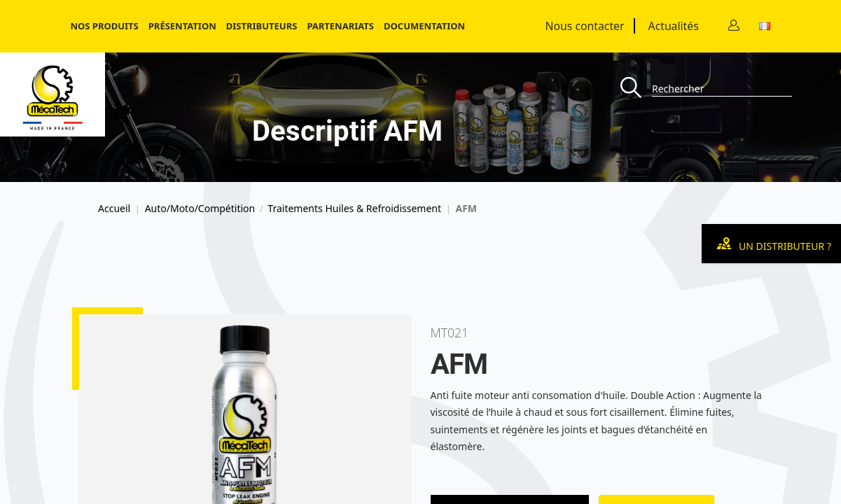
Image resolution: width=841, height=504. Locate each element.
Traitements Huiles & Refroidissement (354, 209)
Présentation (182, 26)
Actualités (674, 26)
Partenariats (340, 26)
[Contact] (734, 26)
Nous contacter (585, 26)
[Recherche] (636, 89)
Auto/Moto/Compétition (200, 209)
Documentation (424, 26)
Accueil (114, 209)
